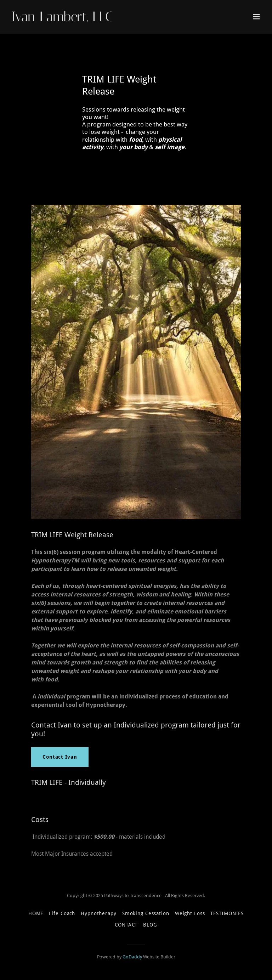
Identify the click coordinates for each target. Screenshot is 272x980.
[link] (63, 19)
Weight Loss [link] (190, 913)
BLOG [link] (150, 925)
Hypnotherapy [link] (99, 913)
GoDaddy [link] (132, 957)
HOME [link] (36, 913)
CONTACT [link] (126, 925)
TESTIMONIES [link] (227, 913)
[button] (256, 17)
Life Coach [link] (62, 913)
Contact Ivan (60, 757)
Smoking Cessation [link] (146, 913)
